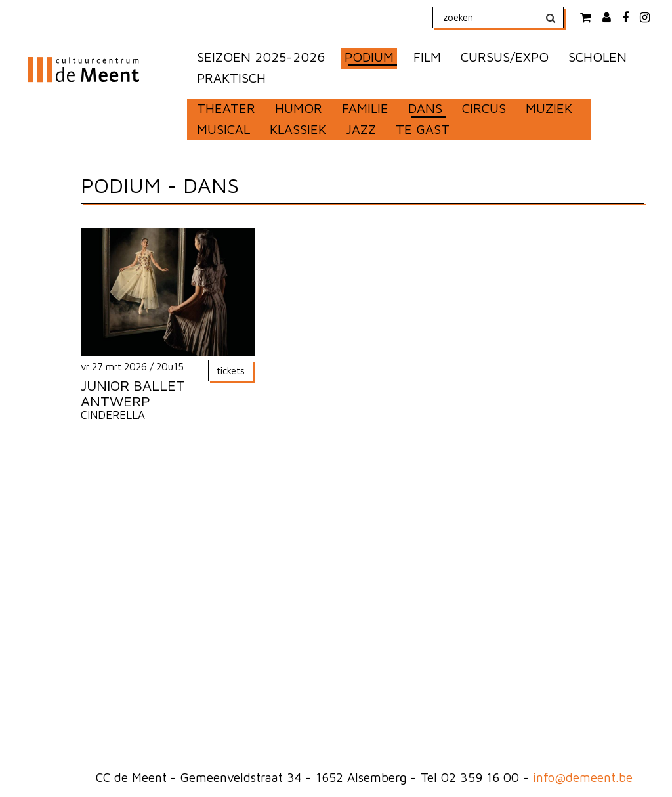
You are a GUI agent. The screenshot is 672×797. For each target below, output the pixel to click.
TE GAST (423, 129)
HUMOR (299, 108)
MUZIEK (549, 108)
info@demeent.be (583, 777)
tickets (231, 371)
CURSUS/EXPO (505, 57)
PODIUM (369, 57)
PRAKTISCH (231, 78)
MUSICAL (223, 129)
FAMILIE (365, 108)
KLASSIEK (298, 129)
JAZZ (361, 129)
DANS (425, 108)
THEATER (226, 108)
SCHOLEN (598, 57)
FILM (427, 57)
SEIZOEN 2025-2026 (261, 57)
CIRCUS (484, 108)
